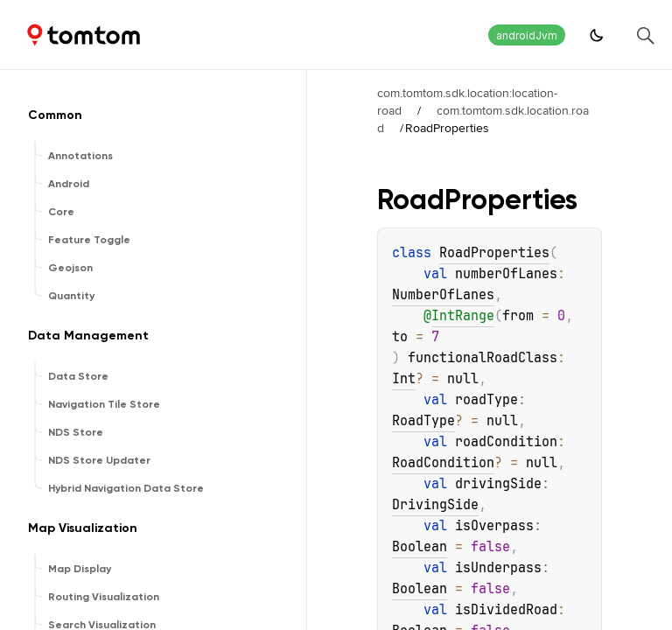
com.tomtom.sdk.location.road (483, 119)
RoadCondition (443, 463)
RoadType (423, 421)
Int (404, 379)
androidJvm (527, 35)
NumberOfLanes (443, 295)
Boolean (420, 547)
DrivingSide (435, 505)
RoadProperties (494, 253)
